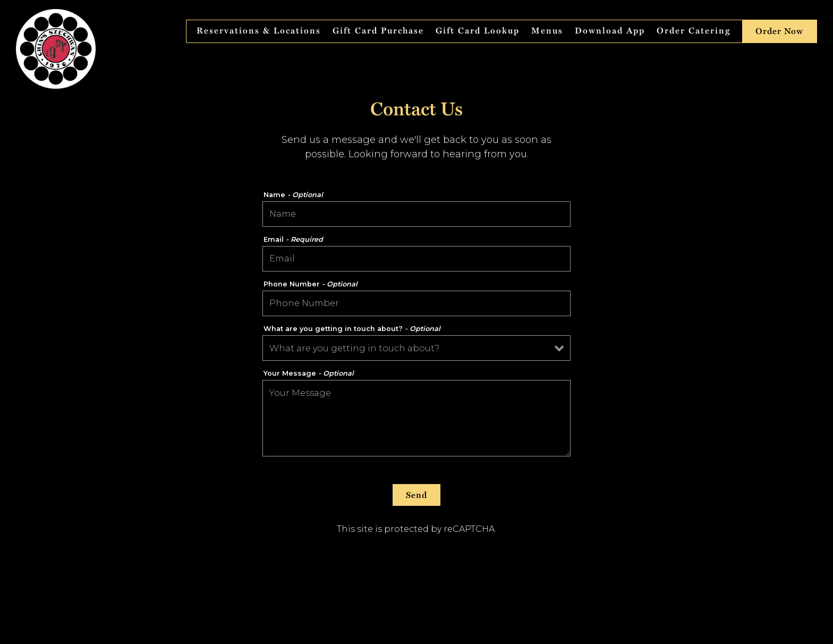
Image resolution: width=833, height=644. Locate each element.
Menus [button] (547, 31)
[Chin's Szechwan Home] (56, 48)
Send (416, 495)
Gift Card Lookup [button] (478, 31)
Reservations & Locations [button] (259, 31)
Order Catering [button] (694, 31)
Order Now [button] (779, 31)
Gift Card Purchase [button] (378, 31)
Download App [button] (610, 31)
